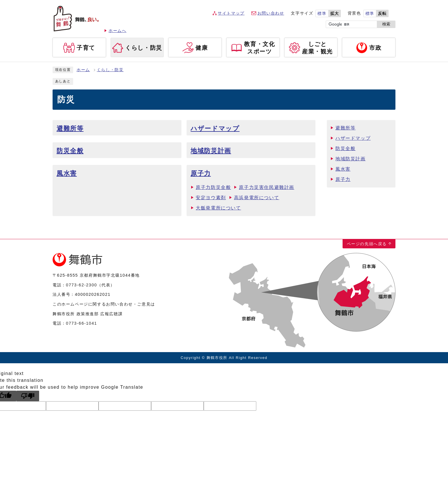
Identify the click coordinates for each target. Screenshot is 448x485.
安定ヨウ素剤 (211, 198)
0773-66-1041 (82, 323)
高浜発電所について (257, 198)
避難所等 (70, 128)
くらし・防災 (110, 70)
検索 (386, 24)
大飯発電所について (218, 208)
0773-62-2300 (82, 285)
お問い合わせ (271, 13)
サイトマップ (231, 13)
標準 (322, 14)
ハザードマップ (215, 128)
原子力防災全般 (213, 187)
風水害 (67, 173)
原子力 (201, 173)
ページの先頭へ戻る (367, 244)
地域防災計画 (211, 151)
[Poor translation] (28, 396)
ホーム (83, 70)
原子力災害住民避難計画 (267, 187)
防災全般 (70, 151)
